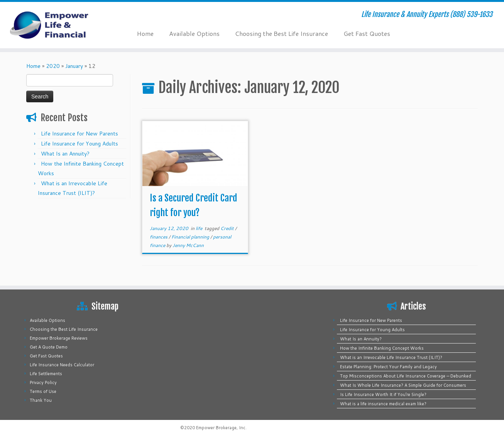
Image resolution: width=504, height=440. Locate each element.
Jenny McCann (188, 245)
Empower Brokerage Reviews (59, 338)
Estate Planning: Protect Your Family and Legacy (388, 367)
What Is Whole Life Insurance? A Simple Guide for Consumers (403, 385)
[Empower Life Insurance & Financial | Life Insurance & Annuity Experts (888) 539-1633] (58, 25)
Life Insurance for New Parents (79, 134)
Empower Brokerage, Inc (221, 428)
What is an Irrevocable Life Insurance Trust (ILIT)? (391, 357)
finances (159, 237)
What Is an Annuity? (65, 154)
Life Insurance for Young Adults (79, 144)
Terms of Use (43, 391)
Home (145, 33)
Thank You (41, 400)
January (74, 66)
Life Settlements (46, 374)
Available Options (194, 33)
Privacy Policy (43, 382)
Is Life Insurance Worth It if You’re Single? (383, 394)
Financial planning (191, 237)
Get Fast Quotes (367, 33)
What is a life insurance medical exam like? (383, 404)
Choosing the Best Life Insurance (282, 33)
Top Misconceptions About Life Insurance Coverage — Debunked (406, 376)
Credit (228, 228)
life (200, 228)
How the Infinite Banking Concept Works (382, 348)
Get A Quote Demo (49, 347)
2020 (53, 66)
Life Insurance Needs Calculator (62, 365)
